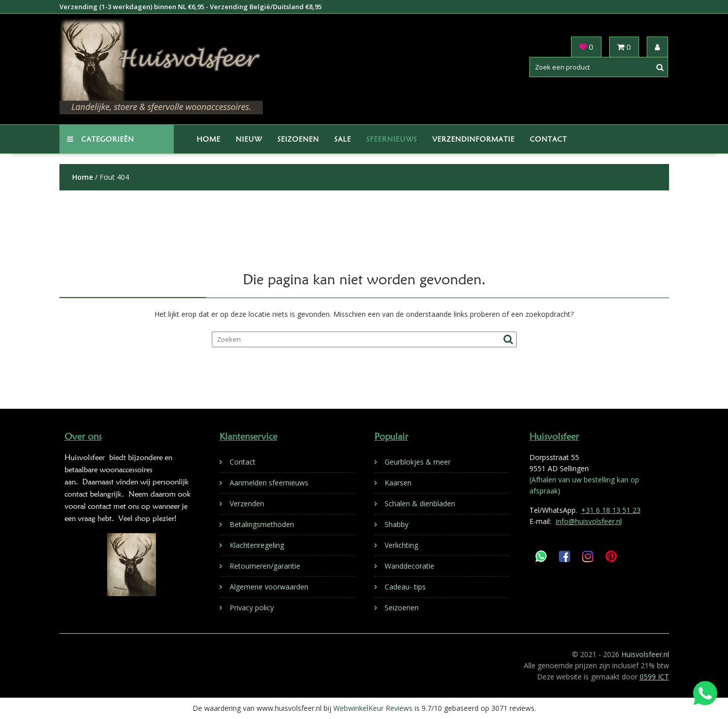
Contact (548, 139)
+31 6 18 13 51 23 (611, 510)
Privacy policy (252, 608)
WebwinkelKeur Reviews (373, 708)
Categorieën (101, 139)
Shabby (397, 524)
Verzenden (247, 503)
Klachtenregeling (257, 545)
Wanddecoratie (409, 566)
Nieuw (249, 139)
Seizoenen (298, 139)
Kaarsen (398, 483)
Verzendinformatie (473, 139)
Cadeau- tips (405, 587)
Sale (343, 139)
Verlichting (401, 545)
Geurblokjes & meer (418, 462)
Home (209, 139)
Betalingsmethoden (262, 524)
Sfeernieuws (392, 139)
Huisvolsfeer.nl (645, 654)
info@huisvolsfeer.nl (589, 521)
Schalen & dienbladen (420, 503)
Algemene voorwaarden (269, 587)
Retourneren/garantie (265, 566)
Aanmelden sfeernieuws (269, 483)
